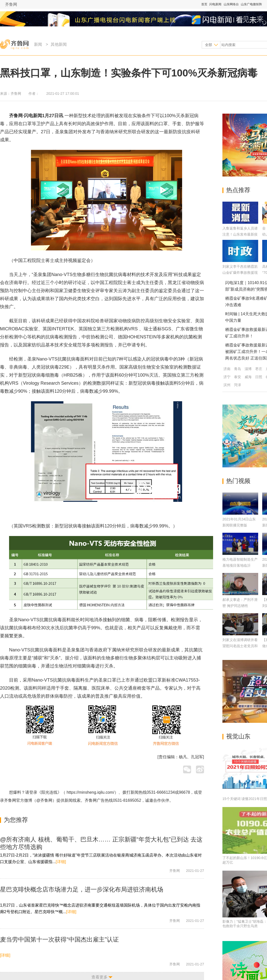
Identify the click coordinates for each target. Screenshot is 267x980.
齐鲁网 (11, 4)
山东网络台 (231, 4)
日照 (259, 377)
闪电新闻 (215, 4)
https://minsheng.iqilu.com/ (90, 792)
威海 (248, 377)
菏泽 (238, 385)
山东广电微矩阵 (251, 4)
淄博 (248, 369)
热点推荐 (238, 190)
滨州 (227, 385)
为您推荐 (16, 820)
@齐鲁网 (44, 800)
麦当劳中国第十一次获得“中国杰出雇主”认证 (59, 939)
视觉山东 (238, 736)
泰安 (238, 377)
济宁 (227, 377)
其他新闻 (59, 44)
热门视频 (238, 481)
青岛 (238, 369)
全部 (209, 45)
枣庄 (259, 369)
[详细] (61, 862)
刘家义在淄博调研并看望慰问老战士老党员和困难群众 (240, 646)
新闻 (38, 44)
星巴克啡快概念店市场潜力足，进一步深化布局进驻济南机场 (82, 889)
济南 (227, 369)
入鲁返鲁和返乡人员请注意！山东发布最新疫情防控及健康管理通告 (240, 234)
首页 (204, 4)
